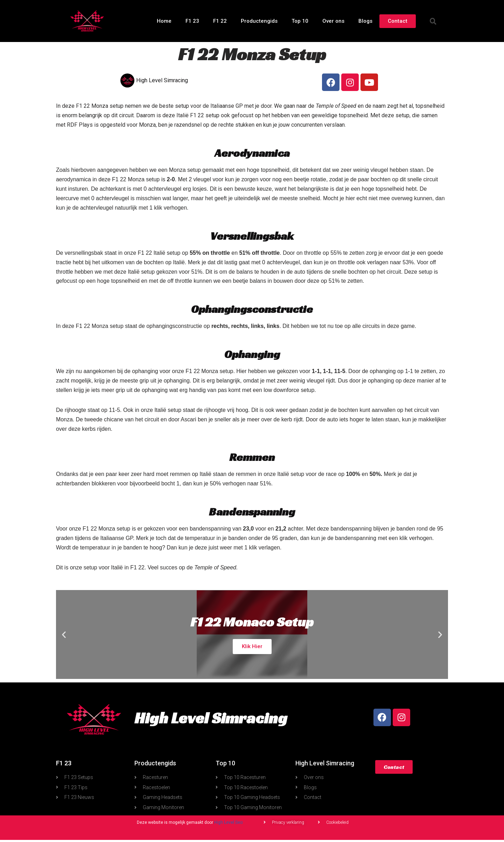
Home (164, 21)
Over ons (333, 21)
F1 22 (220, 21)
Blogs (365, 21)
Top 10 (300, 21)
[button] (433, 21)
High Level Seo (228, 825)
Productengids (259, 21)
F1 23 (192, 21)
